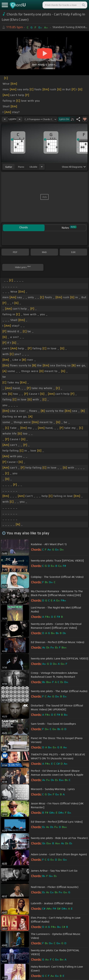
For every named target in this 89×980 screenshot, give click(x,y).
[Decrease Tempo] (5, 119)
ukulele (33, 167)
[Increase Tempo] (20, 119)
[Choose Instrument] (42, 167)
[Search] (83, 5)
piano (21, 167)
